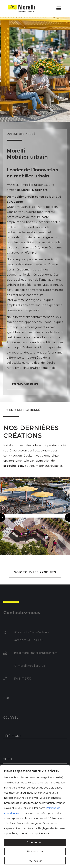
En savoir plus (25, 384)
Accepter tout (35, 842)
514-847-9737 (23, 679)
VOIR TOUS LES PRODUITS (35, 572)
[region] (35, 817)
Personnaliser (35, 852)
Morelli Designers (34, 190)
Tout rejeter (35, 861)
